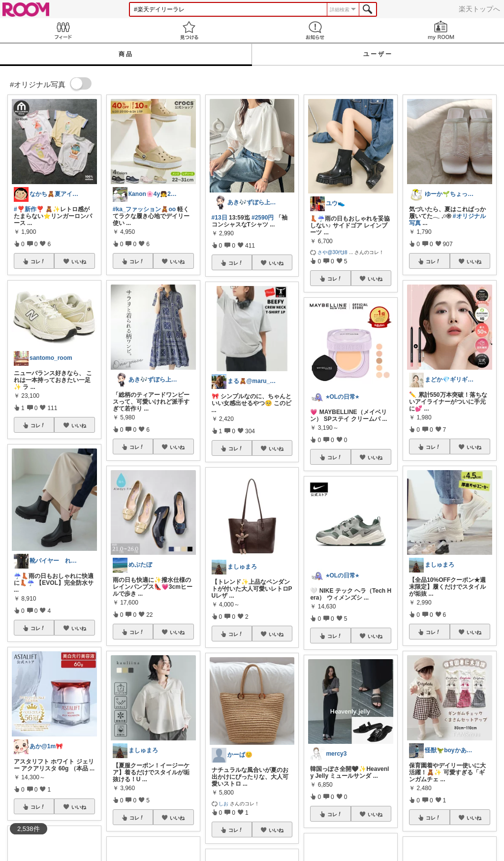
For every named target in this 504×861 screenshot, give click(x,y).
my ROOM (441, 30)
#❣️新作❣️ (29, 209)
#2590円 (263, 218)
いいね (79, 261)
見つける (189, 30)
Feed (63, 30)
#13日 (220, 218)
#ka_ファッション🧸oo (144, 209)
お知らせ (315, 30)
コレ (38, 261)
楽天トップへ (479, 9)
